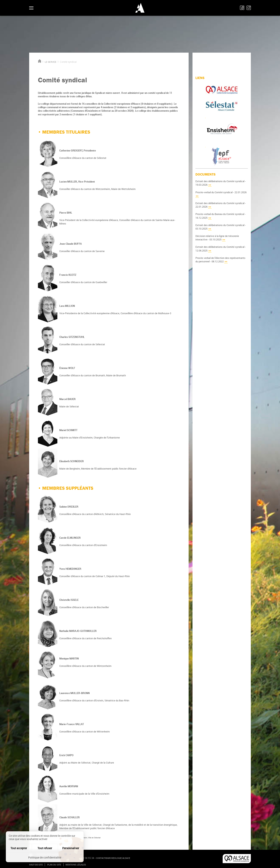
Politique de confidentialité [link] (45, 857)
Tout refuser (45, 848)
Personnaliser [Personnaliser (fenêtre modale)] (71, 848)
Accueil (40, 61)
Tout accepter (19, 848)
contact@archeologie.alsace (113, 858)
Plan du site (54, 865)
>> (210, 185)
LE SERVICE (51, 62)
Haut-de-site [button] (36, 865)
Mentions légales (76, 865)
